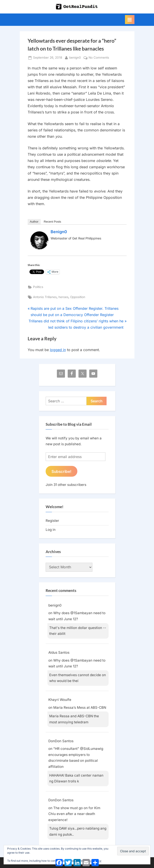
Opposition (78, 297)
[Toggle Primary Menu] (130, 20)
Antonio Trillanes (45, 297)
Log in (51, 530)
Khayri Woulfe (60, 700)
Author (34, 222)
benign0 (75, 57)
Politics (38, 287)
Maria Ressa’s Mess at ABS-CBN (80, 707)
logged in (58, 350)
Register (52, 521)
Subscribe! (61, 471)
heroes (63, 297)
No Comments (99, 58)
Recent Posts (52, 222)
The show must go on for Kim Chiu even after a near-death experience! (74, 814)
